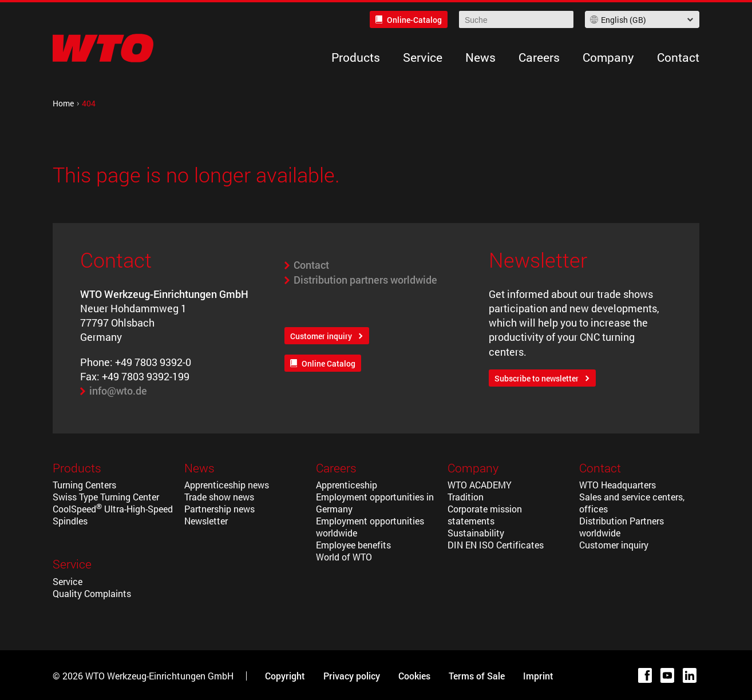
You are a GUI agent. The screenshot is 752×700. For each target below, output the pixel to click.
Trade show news (219, 497)
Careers (539, 57)
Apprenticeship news (227, 485)
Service (423, 57)
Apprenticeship (347, 485)
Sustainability (476, 533)
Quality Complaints (92, 593)
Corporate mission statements (485, 515)
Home (63, 103)
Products (356, 57)
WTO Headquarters (618, 485)
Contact (678, 57)
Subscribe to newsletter (537, 378)
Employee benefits (353, 545)
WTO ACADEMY (480, 485)
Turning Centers (84, 485)
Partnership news (219, 509)
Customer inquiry (321, 336)
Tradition (466, 497)
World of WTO (344, 557)
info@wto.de (118, 391)
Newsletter (206, 521)
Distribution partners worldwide (365, 280)
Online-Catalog (414, 20)
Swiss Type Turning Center (106, 497)
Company (608, 57)
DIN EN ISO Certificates (496, 545)
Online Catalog (328, 363)
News (480, 57)
